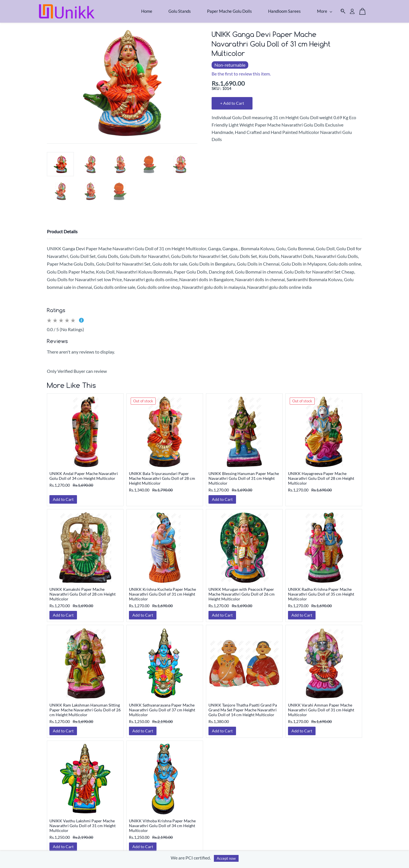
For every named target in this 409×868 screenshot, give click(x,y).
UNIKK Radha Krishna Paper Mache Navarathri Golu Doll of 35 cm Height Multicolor (321, 591)
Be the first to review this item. (241, 71)
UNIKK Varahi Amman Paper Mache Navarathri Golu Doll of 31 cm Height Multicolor (321, 707)
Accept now (226, 858)
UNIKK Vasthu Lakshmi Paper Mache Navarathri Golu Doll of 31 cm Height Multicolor (83, 823)
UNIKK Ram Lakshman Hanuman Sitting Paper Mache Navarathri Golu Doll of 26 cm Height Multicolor (85, 707)
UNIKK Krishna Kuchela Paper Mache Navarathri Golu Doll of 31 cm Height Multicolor (162, 591)
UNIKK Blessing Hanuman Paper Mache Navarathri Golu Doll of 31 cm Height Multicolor (244, 475)
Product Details (62, 229)
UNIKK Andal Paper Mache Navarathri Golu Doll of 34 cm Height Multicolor (84, 473)
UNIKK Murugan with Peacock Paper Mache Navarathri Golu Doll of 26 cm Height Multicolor (242, 591)
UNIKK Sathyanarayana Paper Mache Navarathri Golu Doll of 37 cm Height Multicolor (162, 707)
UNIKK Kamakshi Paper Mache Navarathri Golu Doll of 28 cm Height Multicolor (83, 591)
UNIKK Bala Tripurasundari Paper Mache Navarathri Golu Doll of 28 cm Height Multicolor (162, 475)
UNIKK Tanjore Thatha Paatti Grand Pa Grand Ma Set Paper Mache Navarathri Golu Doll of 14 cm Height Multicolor (243, 707)
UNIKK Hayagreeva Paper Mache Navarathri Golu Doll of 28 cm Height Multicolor (321, 475)
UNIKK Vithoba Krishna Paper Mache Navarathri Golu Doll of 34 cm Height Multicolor (162, 823)
